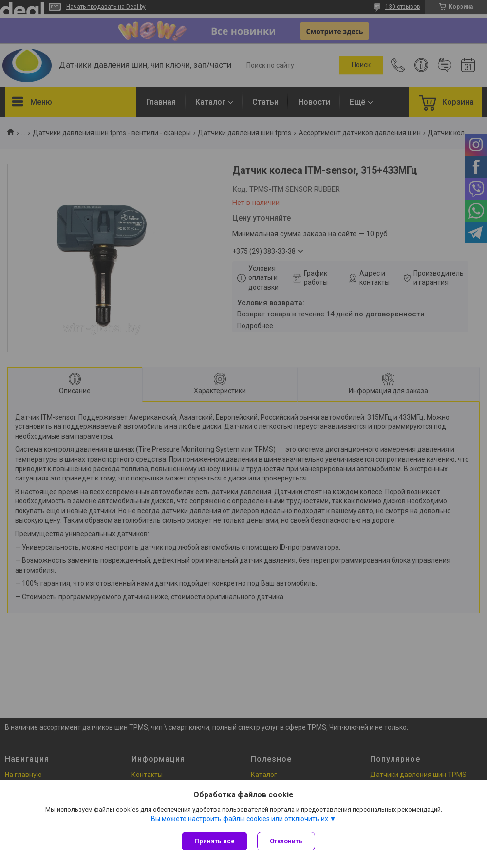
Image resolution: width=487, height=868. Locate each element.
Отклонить (286, 841)
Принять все (215, 841)
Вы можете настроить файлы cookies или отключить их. (240, 819)
